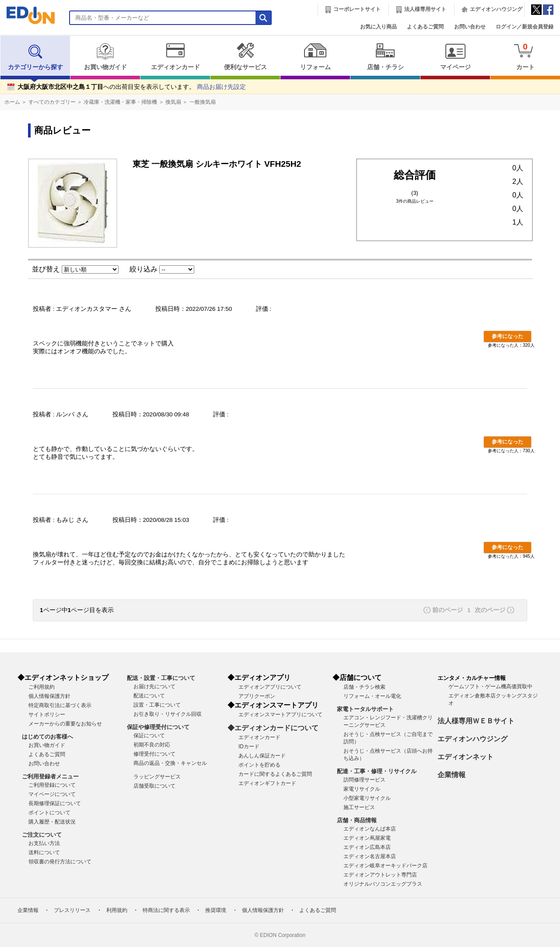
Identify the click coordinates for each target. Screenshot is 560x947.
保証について (149, 736)
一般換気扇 (203, 102)
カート (525, 56)
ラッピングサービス (157, 777)
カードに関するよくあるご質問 (275, 774)
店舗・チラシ (385, 56)
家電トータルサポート (365, 709)
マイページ (455, 56)
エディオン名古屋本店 (370, 856)
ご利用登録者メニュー (50, 776)
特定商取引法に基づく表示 (60, 705)
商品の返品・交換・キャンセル (170, 763)
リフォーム (315, 56)
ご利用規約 (42, 687)
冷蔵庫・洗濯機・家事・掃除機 (120, 102)
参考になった (507, 336)
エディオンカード (175, 56)
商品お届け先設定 (221, 87)
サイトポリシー (47, 715)
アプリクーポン (257, 696)
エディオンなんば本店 (370, 829)
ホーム (12, 102)
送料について (44, 852)
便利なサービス (245, 56)
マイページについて (52, 794)
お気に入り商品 (378, 27)
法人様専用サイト (425, 9)
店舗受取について (154, 786)
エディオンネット (465, 757)
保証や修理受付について (158, 727)
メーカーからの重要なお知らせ (65, 724)
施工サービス (359, 807)
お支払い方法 (44, 843)
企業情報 (451, 775)
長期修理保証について (55, 803)
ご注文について (42, 835)
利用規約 (117, 910)
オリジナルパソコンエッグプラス (383, 884)
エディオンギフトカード (267, 783)
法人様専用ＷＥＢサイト (476, 721)
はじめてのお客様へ (47, 737)
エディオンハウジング (496, 9)
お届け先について (154, 686)
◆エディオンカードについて (273, 728)
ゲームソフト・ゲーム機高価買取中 (490, 686)
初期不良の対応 (152, 745)
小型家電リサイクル (367, 798)
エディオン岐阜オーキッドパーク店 (385, 866)
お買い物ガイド (105, 56)
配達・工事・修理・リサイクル (377, 771)
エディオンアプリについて (270, 687)
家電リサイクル (362, 789)
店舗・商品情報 (357, 820)
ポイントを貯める (259, 765)
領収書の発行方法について (60, 862)
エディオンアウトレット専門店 (380, 875)
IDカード (249, 746)
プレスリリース (72, 910)
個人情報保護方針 (49, 696)
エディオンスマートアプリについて (280, 715)
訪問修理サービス (364, 780)
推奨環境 (216, 910)
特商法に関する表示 (166, 910)
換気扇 (173, 102)
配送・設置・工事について (161, 678)
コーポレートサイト (357, 9)
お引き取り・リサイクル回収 (168, 714)
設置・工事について (157, 705)
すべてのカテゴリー (52, 102)
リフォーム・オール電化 (372, 696)
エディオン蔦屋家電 (367, 838)
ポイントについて (49, 813)
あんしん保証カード (262, 756)
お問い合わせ (470, 27)
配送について (149, 696)
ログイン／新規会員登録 (525, 27)
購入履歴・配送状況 (52, 822)
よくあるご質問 (425, 27)
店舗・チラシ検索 (364, 687)
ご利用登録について (52, 785)
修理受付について (154, 754)
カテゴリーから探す (35, 56)
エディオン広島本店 (367, 847)
